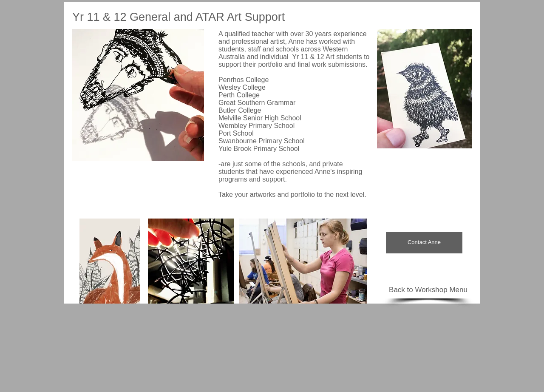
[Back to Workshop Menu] (428, 290)
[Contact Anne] (424, 243)
